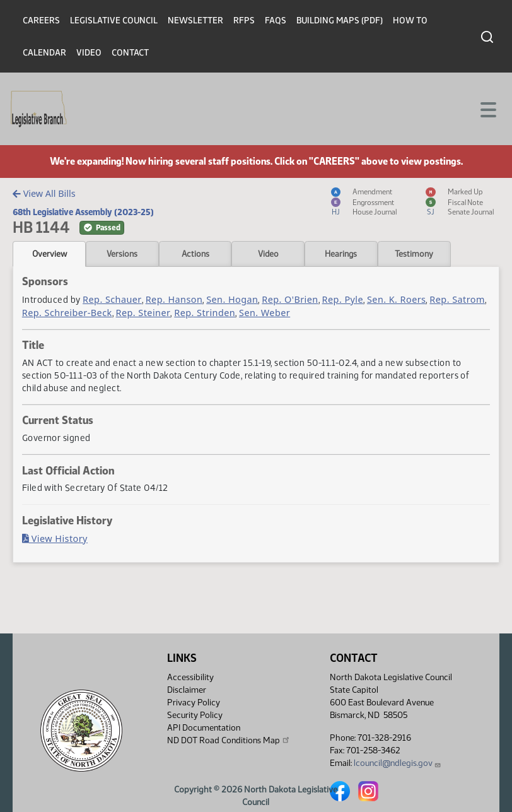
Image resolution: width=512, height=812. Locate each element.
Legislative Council (114, 21)
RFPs (244, 21)
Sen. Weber (265, 313)
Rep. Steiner (143, 313)
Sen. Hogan (232, 299)
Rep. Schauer (112, 299)
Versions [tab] (122, 254)
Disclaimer (187, 690)
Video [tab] (268, 254)
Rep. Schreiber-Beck (67, 313)
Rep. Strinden (205, 313)
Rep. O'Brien (290, 299)
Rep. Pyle (343, 299)
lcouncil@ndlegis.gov (398, 763)
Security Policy (195, 715)
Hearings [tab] (341, 254)
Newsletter (195, 21)
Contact (130, 53)
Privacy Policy (194, 703)
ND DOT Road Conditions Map (229, 740)
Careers (41, 21)
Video (89, 53)
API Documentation (204, 728)
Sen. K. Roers (396, 299)
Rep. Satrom (457, 299)
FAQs (276, 21)
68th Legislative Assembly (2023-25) (83, 212)
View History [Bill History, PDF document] (55, 538)
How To (410, 21)
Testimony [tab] (414, 254)
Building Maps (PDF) (340, 21)
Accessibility (190, 677)
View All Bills (44, 193)
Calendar (44, 53)
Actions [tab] (195, 254)
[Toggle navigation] (487, 109)
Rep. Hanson (174, 299)
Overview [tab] (49, 254)
